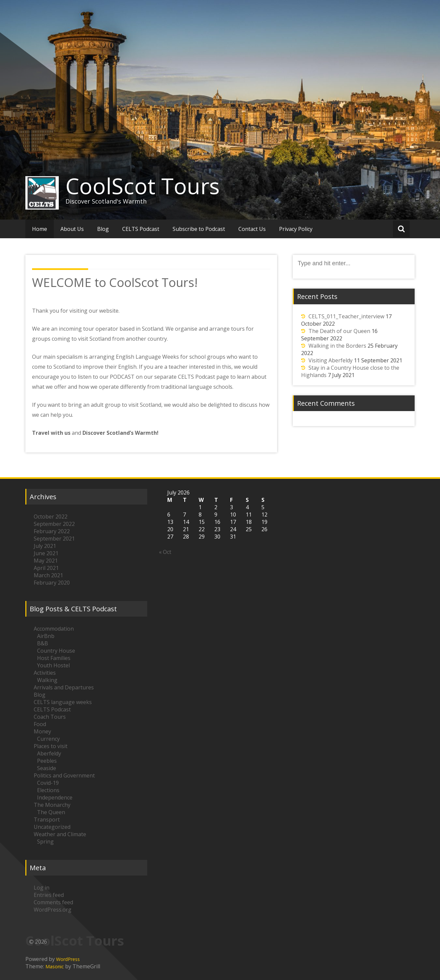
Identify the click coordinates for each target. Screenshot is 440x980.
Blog (103, 229)
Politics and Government (64, 775)
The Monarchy (52, 805)
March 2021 (48, 575)
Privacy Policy (296, 229)
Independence (55, 797)
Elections (48, 790)
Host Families (54, 658)
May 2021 (46, 561)
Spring (45, 842)
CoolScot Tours (143, 186)
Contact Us (252, 229)
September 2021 (54, 539)
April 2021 (46, 568)
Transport (47, 820)
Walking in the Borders (337, 346)
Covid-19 (48, 783)
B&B (43, 643)
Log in (42, 888)
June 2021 (46, 553)
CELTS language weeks (63, 702)
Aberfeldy (49, 753)
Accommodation (54, 629)
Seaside (47, 768)
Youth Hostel (53, 665)
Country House (56, 651)
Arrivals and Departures (64, 687)
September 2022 (54, 524)
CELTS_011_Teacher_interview (346, 316)
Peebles (47, 761)
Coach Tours (50, 717)
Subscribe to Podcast (199, 229)
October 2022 (51, 517)
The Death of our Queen (339, 331)
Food (40, 724)
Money (42, 731)
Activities (45, 673)
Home (40, 229)
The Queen (51, 812)
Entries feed (49, 895)
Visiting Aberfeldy (331, 360)
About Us (72, 229)
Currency (48, 739)
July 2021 (45, 546)
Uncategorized (52, 827)
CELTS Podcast (141, 229)
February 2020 (52, 583)
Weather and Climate (60, 834)
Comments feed (53, 902)
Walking (47, 680)
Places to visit (51, 746)
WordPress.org (53, 910)
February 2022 (52, 531)
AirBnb (46, 636)
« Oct (165, 552)
